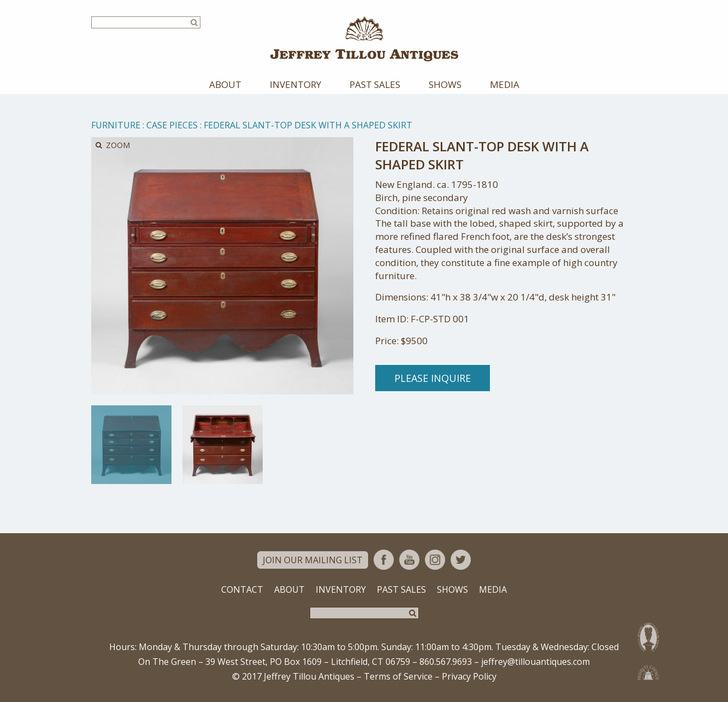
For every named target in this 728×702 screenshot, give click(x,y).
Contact (242, 589)
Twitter (461, 560)
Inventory (295, 84)
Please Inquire (433, 378)
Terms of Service (398, 676)
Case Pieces (172, 125)
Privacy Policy (469, 676)
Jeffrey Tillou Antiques (364, 39)
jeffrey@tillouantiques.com (535, 662)
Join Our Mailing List (313, 560)
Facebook (384, 560)
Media (505, 84)
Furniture (116, 125)
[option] (131, 445)
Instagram (435, 560)
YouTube (409, 560)
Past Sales (375, 84)
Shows (445, 84)
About (225, 84)
